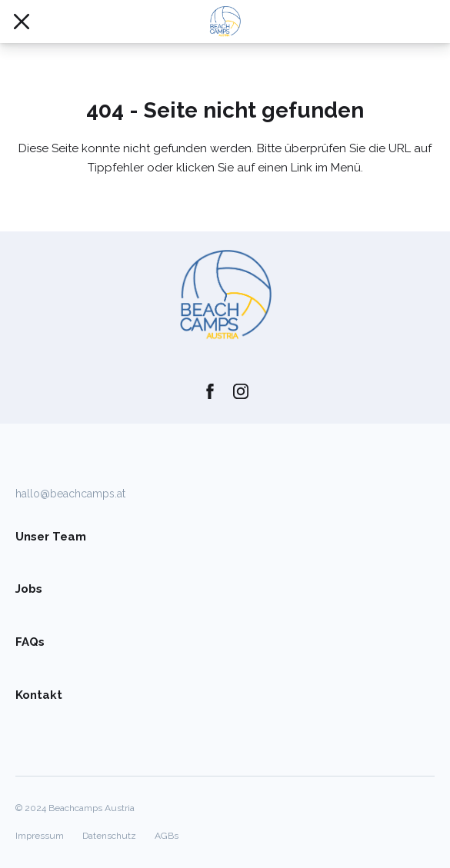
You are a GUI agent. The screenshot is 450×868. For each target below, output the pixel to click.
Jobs (29, 589)
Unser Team (51, 537)
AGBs (167, 836)
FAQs (30, 642)
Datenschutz (109, 836)
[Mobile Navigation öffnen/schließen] (22, 22)
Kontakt (39, 695)
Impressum (40, 836)
